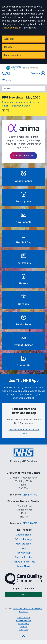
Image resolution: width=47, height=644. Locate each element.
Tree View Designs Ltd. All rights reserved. (28, 610)
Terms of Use (24, 617)
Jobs (24, 548)
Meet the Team (24, 544)
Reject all (9, 47)
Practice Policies (23, 557)
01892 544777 (30, 495)
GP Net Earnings (24, 539)
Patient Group (23, 553)
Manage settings (13, 55)
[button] (3, 111)
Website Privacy (23, 620)
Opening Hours (24, 535)
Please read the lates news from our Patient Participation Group (20, 104)
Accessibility (24, 623)
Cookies (23, 626)
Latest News (23, 566)
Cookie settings (10, 28)
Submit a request (23, 155)
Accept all (9, 39)
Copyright (24, 629)
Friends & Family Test (23, 562)
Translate (38, 73)
